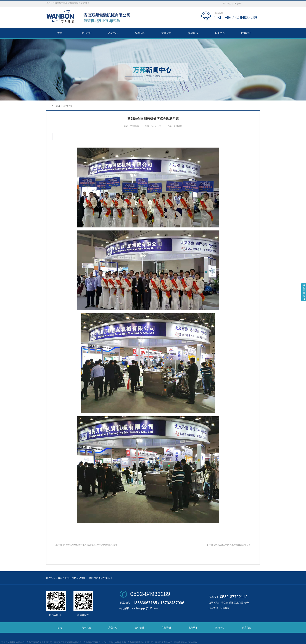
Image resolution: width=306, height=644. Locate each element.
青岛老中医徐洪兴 (117, 642)
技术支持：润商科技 (219, 608)
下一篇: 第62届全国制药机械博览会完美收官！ (229, 545)
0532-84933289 (150, 594)
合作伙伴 (140, 33)
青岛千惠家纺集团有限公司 (39, 642)
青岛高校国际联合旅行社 (95, 642)
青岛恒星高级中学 (163, 642)
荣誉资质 (166, 33)
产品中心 (113, 33)
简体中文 (227, 4)
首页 (60, 33)
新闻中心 (220, 33)
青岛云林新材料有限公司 (13, 642)
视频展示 (193, 33)
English (238, 4)
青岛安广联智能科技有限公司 (68, 642)
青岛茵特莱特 (180, 642)
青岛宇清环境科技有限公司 (140, 642)
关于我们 (86, 33)
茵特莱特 (193, 642)
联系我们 (246, 33)
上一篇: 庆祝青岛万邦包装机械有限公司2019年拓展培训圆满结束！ (87, 545)
